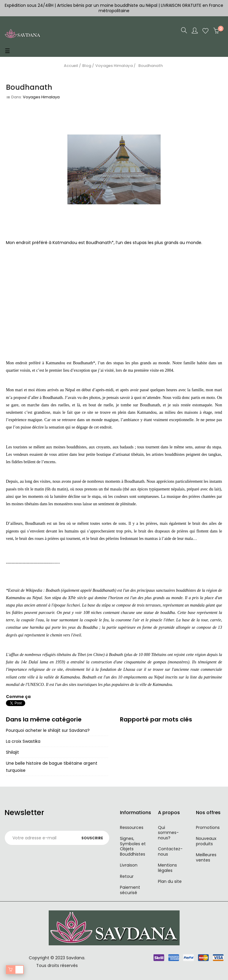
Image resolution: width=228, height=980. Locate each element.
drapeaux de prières (171, 531)
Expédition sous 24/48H (30, 5)
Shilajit (12, 752)
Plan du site (170, 881)
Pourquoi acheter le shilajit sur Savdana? (48, 730)
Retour (127, 876)
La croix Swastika (23, 741)
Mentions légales (167, 868)
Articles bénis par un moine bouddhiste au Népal (107, 5)
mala (189, 539)
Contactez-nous (170, 851)
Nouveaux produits (206, 841)
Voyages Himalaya (41, 97)
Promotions (208, 827)
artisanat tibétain (130, 454)
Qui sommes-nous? (168, 833)
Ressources (132, 827)
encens (50, 462)
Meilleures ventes (206, 857)
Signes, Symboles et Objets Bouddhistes (133, 846)
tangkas (215, 454)
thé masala (113, 489)
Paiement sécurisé (130, 890)
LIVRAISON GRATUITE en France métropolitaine (161, 8)
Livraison (129, 865)
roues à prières (47, 539)
